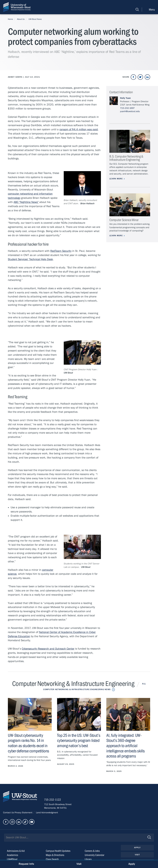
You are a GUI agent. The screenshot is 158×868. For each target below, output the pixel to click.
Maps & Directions (55, 855)
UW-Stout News (35, 19)
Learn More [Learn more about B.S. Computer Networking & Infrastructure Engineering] (116, 179)
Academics (12, 855)
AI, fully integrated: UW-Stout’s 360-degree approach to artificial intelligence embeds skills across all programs (126, 746)
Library (88, 859)
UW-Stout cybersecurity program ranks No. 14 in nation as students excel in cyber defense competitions (28, 743)
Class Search (52, 859)
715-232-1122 (53, 800)
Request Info (26, 864)
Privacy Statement (24, 813)
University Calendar (95, 855)
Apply (137, 848)
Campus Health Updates (58, 851)
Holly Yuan (125, 98)
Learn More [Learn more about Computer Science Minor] (116, 236)
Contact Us (9, 813)
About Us (21, 19)
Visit (137, 855)
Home (10, 19)
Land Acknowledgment (47, 813)
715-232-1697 (127, 108)
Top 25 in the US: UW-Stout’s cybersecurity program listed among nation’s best (79, 741)
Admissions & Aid (16, 851)
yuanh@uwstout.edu (130, 111)
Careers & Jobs (92, 851)
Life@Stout (12, 859)
